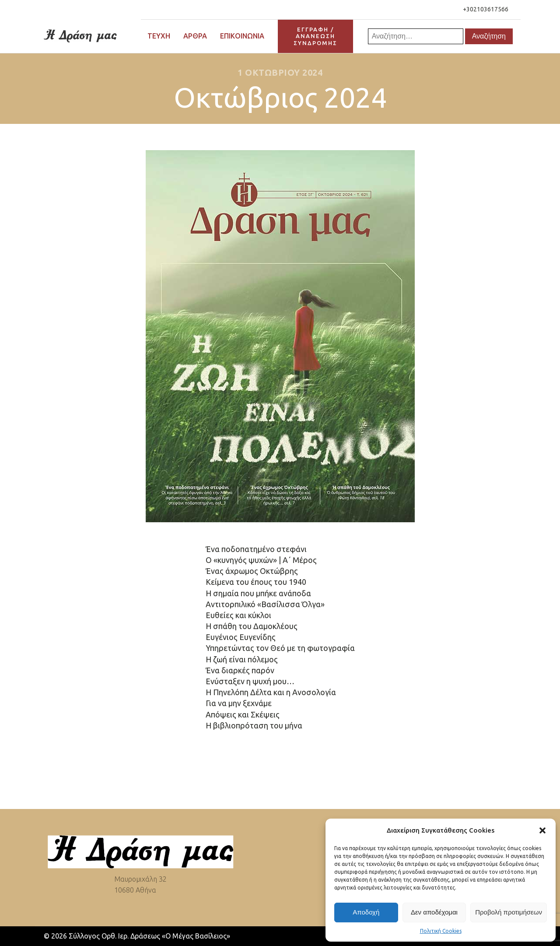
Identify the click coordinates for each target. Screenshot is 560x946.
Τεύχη (159, 36)
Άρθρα (195, 36)
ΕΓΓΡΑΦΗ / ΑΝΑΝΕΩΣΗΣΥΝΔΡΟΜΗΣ (315, 36)
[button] (542, 830)
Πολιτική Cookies (441, 931)
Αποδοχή (366, 912)
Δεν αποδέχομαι (434, 912)
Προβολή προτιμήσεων (509, 912)
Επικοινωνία (242, 36)
